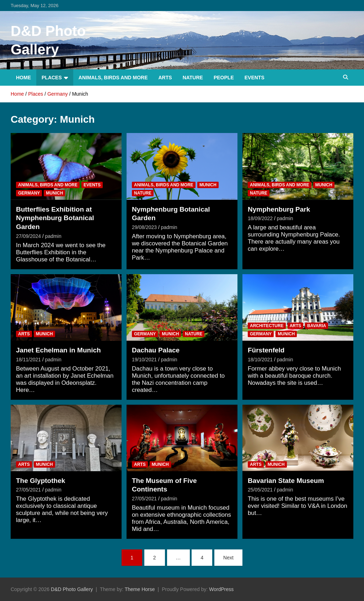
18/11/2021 (28, 360)
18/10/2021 (260, 360)
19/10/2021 (144, 360)
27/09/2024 (28, 236)
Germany (29, 193)
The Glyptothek (41, 481)
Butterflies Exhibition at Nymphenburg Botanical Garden (55, 218)
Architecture (267, 326)
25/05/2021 (260, 490)
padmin (53, 236)
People (224, 78)
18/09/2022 (260, 218)
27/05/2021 (28, 490)
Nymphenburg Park (279, 209)
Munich (54, 193)
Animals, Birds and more (113, 78)
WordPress (221, 589)
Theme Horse (140, 589)
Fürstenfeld (266, 350)
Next (228, 558)
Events (255, 78)
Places (52, 78)
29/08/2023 (144, 227)
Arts (165, 78)
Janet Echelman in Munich (58, 350)
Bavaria (317, 326)
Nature (193, 78)
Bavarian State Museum (286, 481)
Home (23, 78)
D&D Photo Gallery (72, 589)
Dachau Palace (156, 350)
